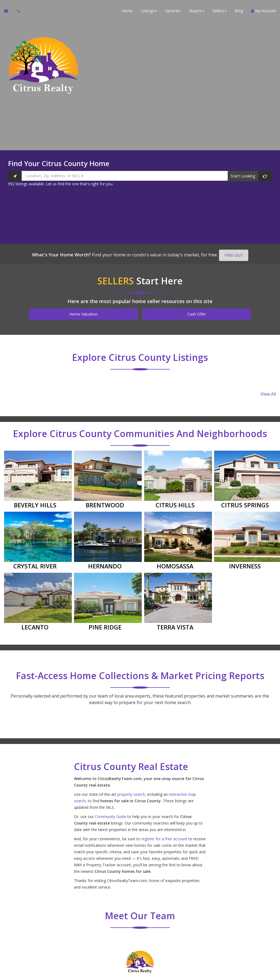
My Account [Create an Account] (263, 11)
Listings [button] (149, 11)
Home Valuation (83, 314)
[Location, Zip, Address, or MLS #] (140, 176)
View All (268, 394)
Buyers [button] (197, 11)
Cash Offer (197, 314)
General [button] (173, 11)
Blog (239, 11)
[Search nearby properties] (15, 176)
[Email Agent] (9, 11)
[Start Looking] (250, 176)
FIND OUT (234, 255)
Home (127, 11)
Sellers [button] (220, 11)
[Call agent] (17, 11)
